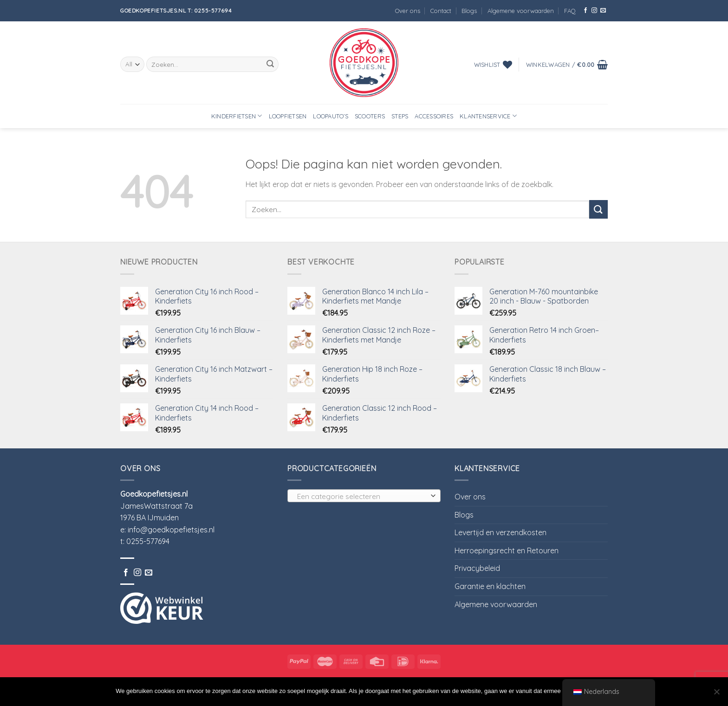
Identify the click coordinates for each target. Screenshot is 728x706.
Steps (400, 116)
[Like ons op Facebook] (585, 11)
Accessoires (434, 116)
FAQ (570, 11)
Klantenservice (488, 116)
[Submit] (270, 65)
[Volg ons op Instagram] (594, 11)
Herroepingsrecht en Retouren (507, 551)
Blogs (469, 11)
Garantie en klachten (490, 586)
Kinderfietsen (237, 116)
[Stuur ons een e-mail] (603, 11)
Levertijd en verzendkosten (500, 532)
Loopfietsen (288, 116)
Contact (441, 11)
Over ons (408, 11)
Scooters (370, 116)
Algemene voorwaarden (521, 11)
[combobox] (364, 496)
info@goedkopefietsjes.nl (171, 530)
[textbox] (362, 496)
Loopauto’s (331, 116)
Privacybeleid (477, 568)
